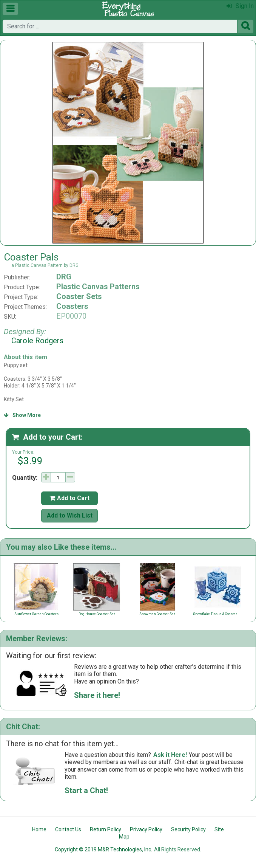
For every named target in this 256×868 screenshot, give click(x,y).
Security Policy (188, 829)
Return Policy (106, 829)
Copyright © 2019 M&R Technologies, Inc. (103, 849)
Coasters (72, 306)
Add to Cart (69, 498)
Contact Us (68, 829)
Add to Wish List (70, 515)
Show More (22, 415)
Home (39, 829)
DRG (64, 277)
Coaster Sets (79, 296)
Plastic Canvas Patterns (98, 287)
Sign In (240, 6)
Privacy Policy (146, 829)
